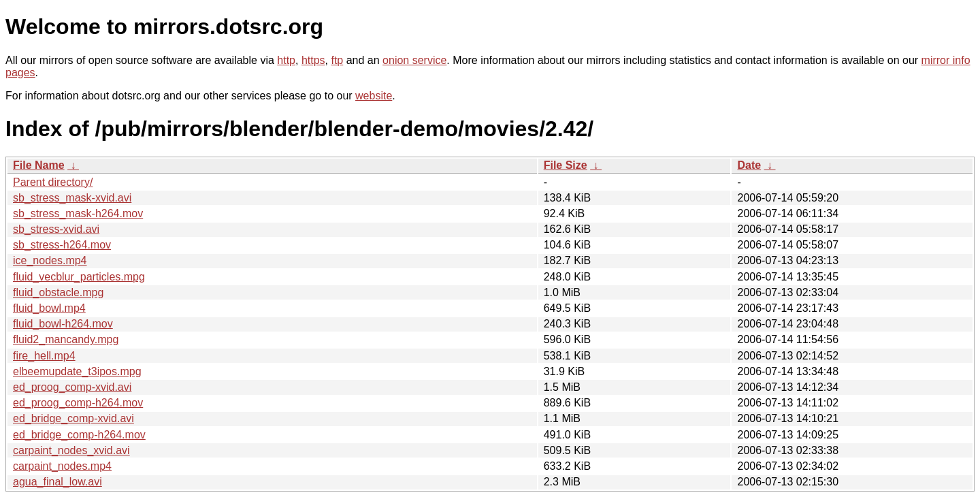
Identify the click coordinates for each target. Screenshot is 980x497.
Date (749, 165)
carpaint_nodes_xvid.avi (71, 450)
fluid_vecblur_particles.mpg (79, 277)
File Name (39, 165)
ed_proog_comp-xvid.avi (72, 387)
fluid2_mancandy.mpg (66, 339)
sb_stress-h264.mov (62, 245)
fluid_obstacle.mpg (58, 292)
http (286, 60)
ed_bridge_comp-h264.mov (79, 435)
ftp (337, 60)
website (374, 96)
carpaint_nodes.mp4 (62, 466)
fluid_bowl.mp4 (49, 308)
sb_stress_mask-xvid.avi (72, 198)
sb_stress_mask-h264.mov (78, 213)
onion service (414, 60)
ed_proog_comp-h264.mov (78, 403)
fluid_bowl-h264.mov (63, 324)
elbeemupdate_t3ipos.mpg (77, 371)
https (313, 60)
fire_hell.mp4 (44, 356)
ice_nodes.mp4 (50, 260)
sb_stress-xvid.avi (56, 229)
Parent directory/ (53, 182)
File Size (566, 165)
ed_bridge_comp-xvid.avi (73, 418)
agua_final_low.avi (58, 482)
